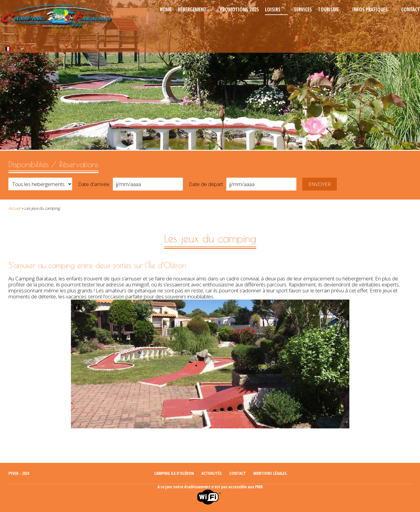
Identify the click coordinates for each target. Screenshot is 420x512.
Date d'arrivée (94, 184)
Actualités (212, 473)
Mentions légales (270, 473)
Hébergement (192, 9)
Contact (411, 9)
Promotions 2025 (239, 9)
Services (303, 9)
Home (166, 9)
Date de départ (206, 184)
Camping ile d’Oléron (174, 473)
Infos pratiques (370, 9)
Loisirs (273, 9)
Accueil (15, 208)
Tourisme (328, 9)
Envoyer (320, 184)
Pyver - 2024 (19, 473)
